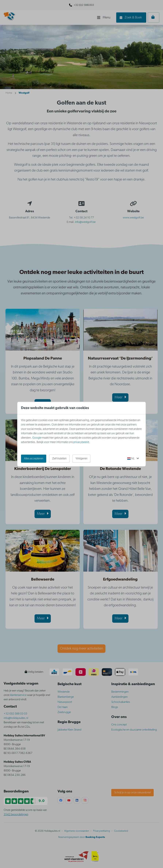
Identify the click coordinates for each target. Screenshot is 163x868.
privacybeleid (81, 442)
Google (37, 438)
